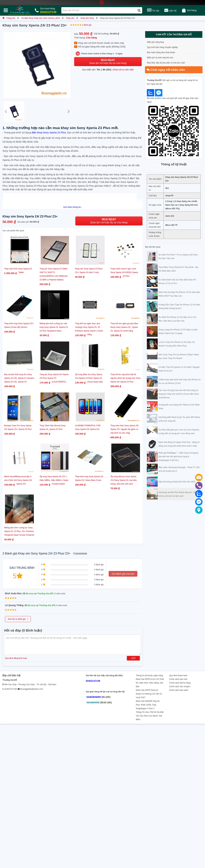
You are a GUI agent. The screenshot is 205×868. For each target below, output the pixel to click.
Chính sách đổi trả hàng (180, 683)
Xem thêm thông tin (72, 207)
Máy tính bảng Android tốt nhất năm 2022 (177, 482)
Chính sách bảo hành (179, 690)
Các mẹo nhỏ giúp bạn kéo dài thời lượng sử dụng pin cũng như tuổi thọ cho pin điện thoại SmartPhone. (179, 394)
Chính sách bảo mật (178, 679)
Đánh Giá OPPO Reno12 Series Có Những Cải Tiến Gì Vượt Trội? (149, 694)
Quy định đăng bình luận (16, 658)
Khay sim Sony (87, 18)
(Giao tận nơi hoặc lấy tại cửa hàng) (108, 62)
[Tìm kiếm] (139, 10)
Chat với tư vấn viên (123, 70)
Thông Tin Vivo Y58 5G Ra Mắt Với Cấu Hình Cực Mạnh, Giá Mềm (150, 716)
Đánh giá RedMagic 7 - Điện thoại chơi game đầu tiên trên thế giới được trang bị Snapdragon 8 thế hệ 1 (178, 457)
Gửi (133, 658)
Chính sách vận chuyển (180, 687)
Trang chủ (9, 18)
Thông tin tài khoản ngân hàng (149, 676)
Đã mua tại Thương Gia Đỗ (38, 594)
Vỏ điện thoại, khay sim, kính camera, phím (41, 18)
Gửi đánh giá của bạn (123, 574)
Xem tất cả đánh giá (18, 619)
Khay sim (70, 18)
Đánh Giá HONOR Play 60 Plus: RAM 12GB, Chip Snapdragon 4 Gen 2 (148, 705)
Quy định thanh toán (178, 676)
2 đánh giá (87, 25)
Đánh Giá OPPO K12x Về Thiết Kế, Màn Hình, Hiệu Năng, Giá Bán (150, 683)
